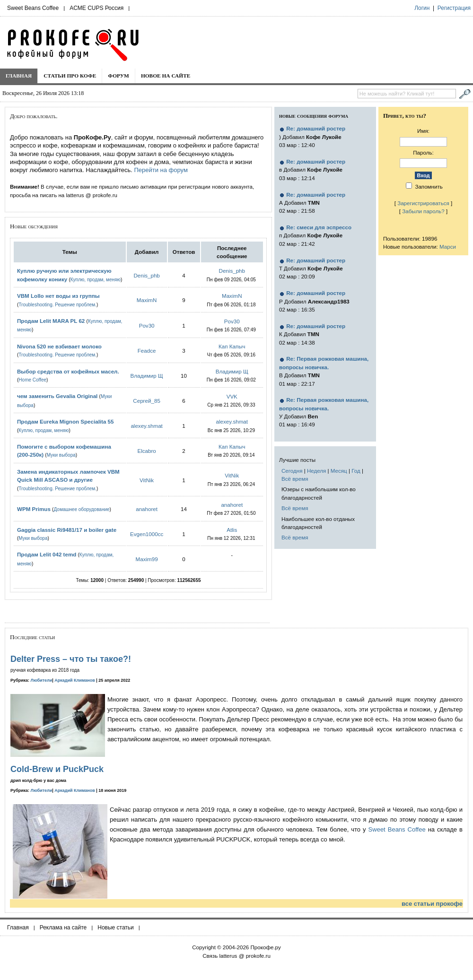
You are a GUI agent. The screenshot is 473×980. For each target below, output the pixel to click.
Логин (422, 8)
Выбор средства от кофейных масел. (68, 371)
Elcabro (146, 451)
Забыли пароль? (423, 211)
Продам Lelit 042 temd (47, 554)
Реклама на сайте (63, 928)
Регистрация (454, 8)
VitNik (147, 480)
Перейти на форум (161, 170)
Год (356, 471)
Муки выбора (61, 455)
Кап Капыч (232, 346)
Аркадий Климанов (75, 680)
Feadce (147, 351)
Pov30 (147, 325)
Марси (448, 247)
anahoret (147, 509)
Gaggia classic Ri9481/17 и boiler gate (67, 530)
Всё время (295, 479)
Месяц (339, 471)
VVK (232, 396)
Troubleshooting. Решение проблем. (57, 305)
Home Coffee (32, 380)
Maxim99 (147, 559)
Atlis (232, 530)
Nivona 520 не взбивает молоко (59, 346)
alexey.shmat (146, 426)
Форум (118, 76)
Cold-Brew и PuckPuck (57, 769)
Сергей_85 (147, 401)
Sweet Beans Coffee (33, 8)
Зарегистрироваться (423, 203)
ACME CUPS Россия (96, 8)
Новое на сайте (166, 76)
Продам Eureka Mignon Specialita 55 (66, 421)
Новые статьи (116, 928)
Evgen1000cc (147, 534)
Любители (42, 680)
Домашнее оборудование (81, 509)
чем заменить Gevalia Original (57, 396)
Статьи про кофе (70, 76)
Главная (19, 76)
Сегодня (292, 471)
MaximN (147, 300)
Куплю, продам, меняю (96, 280)
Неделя (316, 471)
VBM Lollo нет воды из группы (58, 296)
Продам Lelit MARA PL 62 (51, 321)
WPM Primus (35, 509)
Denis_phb (146, 275)
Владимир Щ (147, 376)
